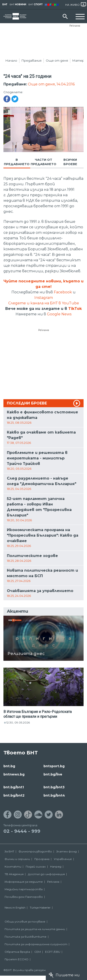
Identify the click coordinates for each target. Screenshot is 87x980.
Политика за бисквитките (26, 937)
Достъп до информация (46, 874)
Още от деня (57, 60)
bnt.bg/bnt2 (14, 795)
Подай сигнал (36, 867)
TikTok (75, 309)
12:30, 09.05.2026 (18, 722)
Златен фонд (67, 851)
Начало (11, 60)
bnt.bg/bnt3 (54, 787)
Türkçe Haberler (40, 908)
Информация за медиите (24, 882)
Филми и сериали (17, 859)
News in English (15, 908)
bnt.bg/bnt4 (54, 795)
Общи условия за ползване (25, 921)
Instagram (44, 298)
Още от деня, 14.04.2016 (51, 84)
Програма (42, 859)
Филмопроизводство (35, 851)
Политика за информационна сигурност (36, 944)
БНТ (5, 4)
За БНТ (9, 851)
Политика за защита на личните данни (35, 929)
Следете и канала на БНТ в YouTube (44, 303)
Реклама (75, 26)
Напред (56, 867)
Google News (59, 314)
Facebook (63, 292)
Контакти (13, 867)
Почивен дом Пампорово (24, 897)
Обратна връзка (17, 952)
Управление (63, 859)
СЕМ (38, 952)
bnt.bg (9, 766)
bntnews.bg (14, 774)
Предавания (31, 60)
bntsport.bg (54, 766)
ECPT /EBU (53, 952)
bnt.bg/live (53, 774)
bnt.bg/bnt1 (14, 787)
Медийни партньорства (24, 889)
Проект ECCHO (16, 959)
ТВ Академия (14, 874)
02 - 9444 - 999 (22, 831)
